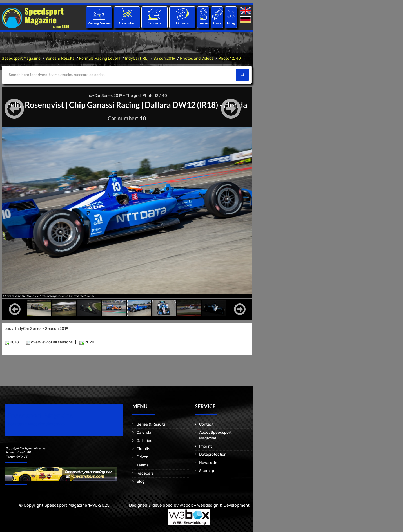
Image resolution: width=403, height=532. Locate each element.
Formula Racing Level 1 (100, 58)
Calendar (127, 23)
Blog (231, 23)
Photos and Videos (197, 58)
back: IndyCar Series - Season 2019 (36, 329)
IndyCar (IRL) (137, 58)
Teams (203, 23)
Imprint (205, 446)
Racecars (145, 473)
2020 (87, 342)
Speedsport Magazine (21, 58)
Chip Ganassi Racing (104, 105)
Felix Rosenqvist (35, 105)
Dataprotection (213, 454)
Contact (206, 424)
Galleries (144, 441)
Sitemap (207, 471)
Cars (217, 23)
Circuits (154, 23)
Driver (142, 457)
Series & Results (60, 58)
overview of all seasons (49, 342)
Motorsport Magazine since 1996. (37, 424)
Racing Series (99, 23)
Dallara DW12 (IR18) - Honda (196, 105)
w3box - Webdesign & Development (215, 505)
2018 (12, 342)
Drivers (182, 23)
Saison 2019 (164, 58)
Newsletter (209, 463)
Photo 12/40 (230, 58)
